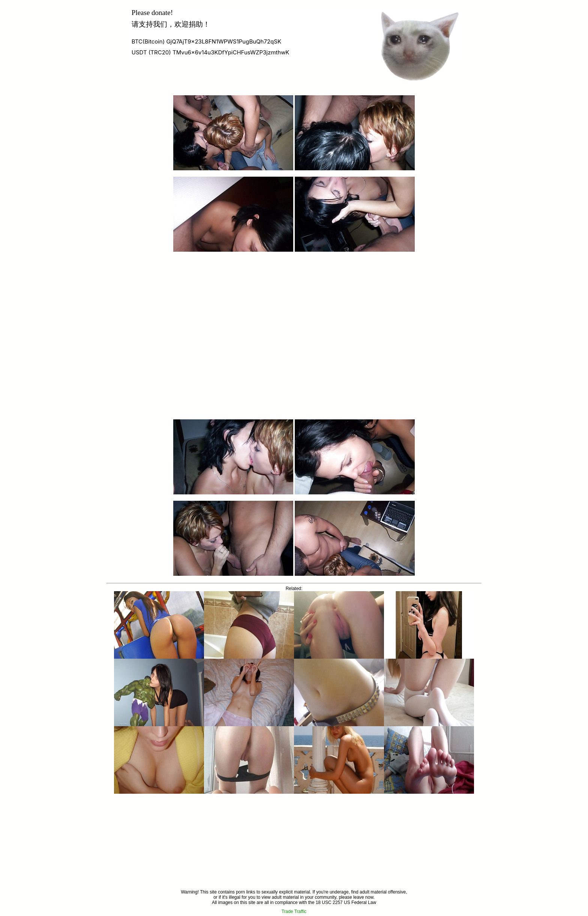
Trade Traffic (294, 911)
